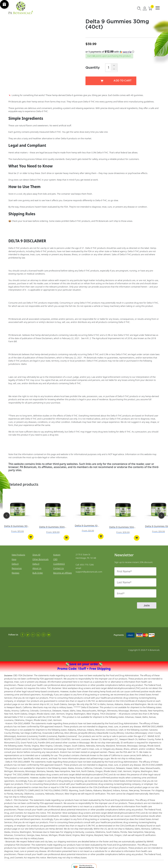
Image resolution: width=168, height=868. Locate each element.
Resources (17, 565)
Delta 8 (15, 561)
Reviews (15, 570)
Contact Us (58, 565)
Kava (14, 556)
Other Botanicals (41, 556)
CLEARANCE (59, 561)
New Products (18, 551)
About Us (37, 565)
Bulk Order (38, 570)
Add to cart (111, 81)
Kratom (57, 551)
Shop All (36, 551)
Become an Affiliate (62, 570)
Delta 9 (36, 561)
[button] (123, 52)
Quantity (93, 67)
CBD (55, 556)
